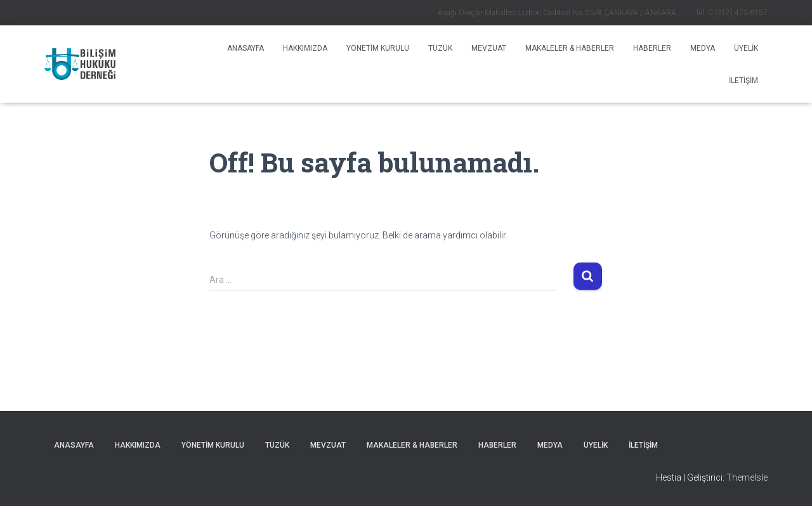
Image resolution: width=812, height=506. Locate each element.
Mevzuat (489, 48)
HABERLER (652, 48)
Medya (703, 48)
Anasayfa (246, 48)
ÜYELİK (746, 48)
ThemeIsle (747, 477)
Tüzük (440, 48)
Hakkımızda (305, 48)
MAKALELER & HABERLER (570, 48)
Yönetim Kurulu (378, 48)
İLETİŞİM (743, 81)
